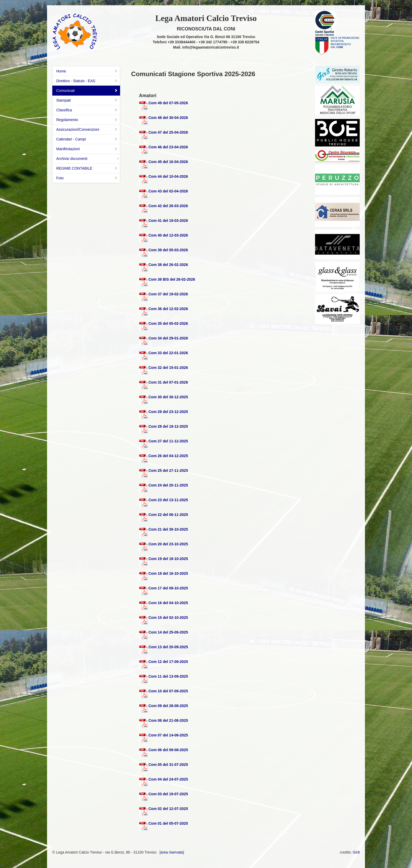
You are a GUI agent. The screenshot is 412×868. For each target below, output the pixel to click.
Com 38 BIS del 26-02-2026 (172, 279)
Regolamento (87, 120)
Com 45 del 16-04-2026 (168, 162)
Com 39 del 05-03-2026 (168, 250)
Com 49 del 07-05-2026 (168, 103)
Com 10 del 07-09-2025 (168, 691)
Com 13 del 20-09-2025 (168, 647)
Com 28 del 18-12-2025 (168, 426)
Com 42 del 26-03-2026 (168, 206)
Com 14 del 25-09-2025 (168, 632)
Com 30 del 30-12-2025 (168, 397)
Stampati (87, 100)
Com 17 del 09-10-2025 (168, 588)
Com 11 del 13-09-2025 (168, 676)
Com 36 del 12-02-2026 (168, 309)
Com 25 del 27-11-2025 (168, 470)
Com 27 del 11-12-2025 (168, 441)
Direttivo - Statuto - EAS (87, 81)
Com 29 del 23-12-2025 (168, 412)
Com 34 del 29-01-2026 (168, 338)
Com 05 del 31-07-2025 (168, 765)
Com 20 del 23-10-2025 (168, 544)
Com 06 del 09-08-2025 (168, 750)
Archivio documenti (72, 159)
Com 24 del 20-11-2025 (168, 485)
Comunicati (87, 91)
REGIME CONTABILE (87, 168)
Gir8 (356, 852)
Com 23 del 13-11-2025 (168, 500)
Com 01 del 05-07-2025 (168, 823)
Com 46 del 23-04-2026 (168, 147)
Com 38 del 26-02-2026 (168, 265)
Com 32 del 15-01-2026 (168, 368)
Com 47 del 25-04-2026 (168, 132)
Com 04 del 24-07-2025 (168, 779)
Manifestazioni (87, 149)
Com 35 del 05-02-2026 (168, 323)
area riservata (172, 852)
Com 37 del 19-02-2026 (168, 294)
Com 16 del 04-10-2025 (168, 603)
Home (87, 71)
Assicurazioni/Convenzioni (87, 129)
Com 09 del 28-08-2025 (168, 706)
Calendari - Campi (87, 139)
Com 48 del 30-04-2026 (168, 118)
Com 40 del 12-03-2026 (168, 235)
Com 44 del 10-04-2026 (168, 176)
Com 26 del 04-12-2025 (168, 456)
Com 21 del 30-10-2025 (168, 529)
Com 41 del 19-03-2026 (168, 221)
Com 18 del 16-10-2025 (168, 573)
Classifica (87, 110)
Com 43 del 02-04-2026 (168, 191)
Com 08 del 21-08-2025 (168, 720)
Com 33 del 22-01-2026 (168, 353)
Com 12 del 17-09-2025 (168, 662)
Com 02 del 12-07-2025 (168, 809)
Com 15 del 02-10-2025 (168, 618)
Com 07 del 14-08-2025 (168, 735)
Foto (87, 178)
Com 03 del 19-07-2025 (168, 794)
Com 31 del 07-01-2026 (168, 382)
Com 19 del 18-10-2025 (168, 559)
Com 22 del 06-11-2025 (168, 515)
